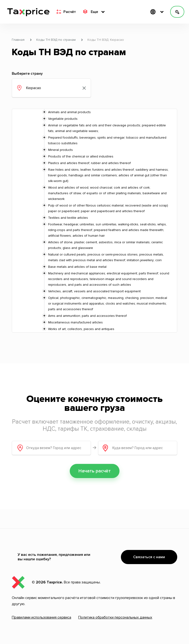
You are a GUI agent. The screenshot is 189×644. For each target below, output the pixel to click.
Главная (18, 40)
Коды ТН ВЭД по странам (56, 40)
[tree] (94, 221)
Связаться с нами (149, 557)
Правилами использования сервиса (41, 617)
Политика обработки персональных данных (115, 617)
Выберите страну (27, 74)
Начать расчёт (95, 471)
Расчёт (66, 12)
